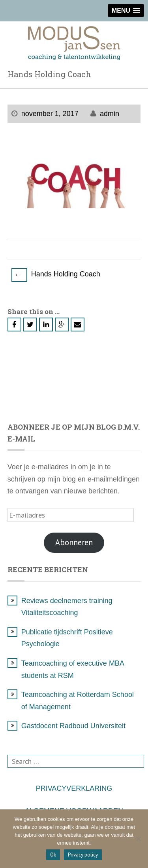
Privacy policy (83, 855)
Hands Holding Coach (56, 275)
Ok (53, 855)
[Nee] (138, 839)
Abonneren (74, 542)
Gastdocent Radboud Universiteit (73, 726)
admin (110, 114)
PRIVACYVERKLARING (74, 788)
